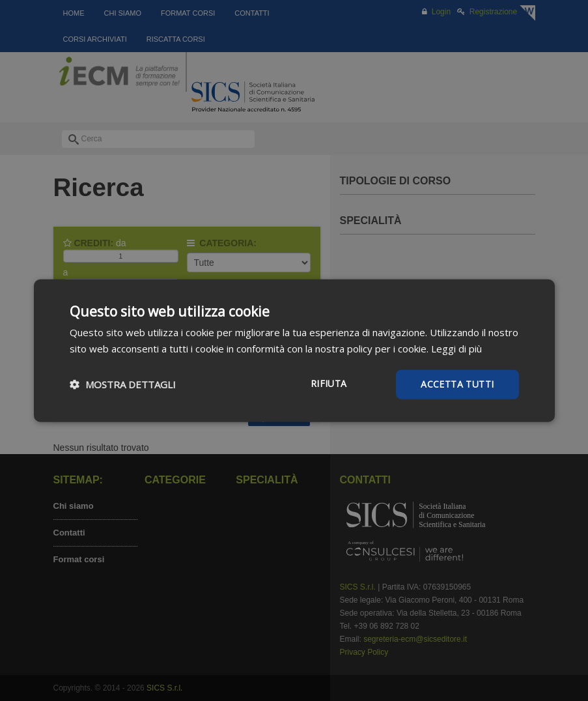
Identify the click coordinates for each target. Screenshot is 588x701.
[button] (123, 384)
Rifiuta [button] (329, 383)
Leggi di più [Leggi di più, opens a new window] (456, 349)
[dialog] (294, 350)
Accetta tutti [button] (457, 384)
